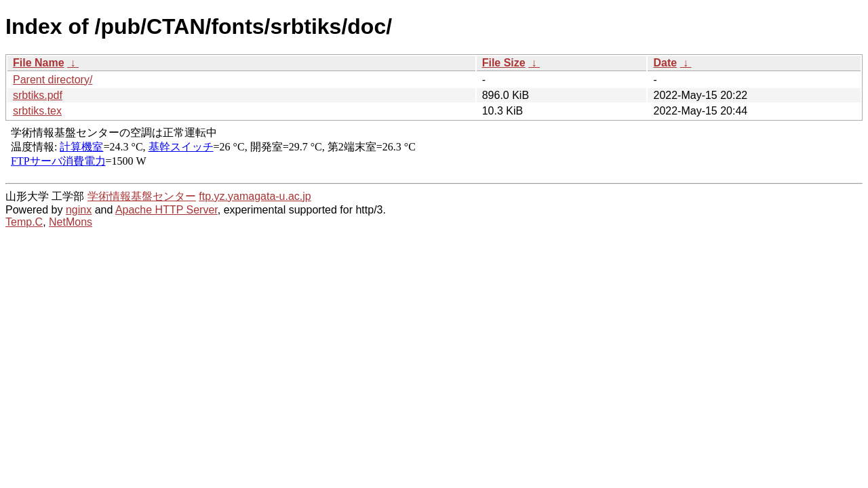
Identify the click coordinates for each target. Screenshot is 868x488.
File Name (39, 63)
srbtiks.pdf (38, 95)
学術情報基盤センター (142, 196)
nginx (79, 210)
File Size (504, 63)
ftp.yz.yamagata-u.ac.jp (255, 196)
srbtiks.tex (37, 111)
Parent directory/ (53, 80)
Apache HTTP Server (166, 210)
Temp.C (24, 222)
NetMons (71, 222)
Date (665, 63)
